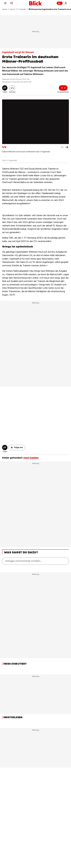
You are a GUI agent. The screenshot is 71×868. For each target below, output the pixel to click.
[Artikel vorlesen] (12, 88)
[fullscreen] (35, 122)
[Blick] (35, 3)
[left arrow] (67, 147)
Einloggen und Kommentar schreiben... (24, 561)
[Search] (12, 3)
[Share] (5, 88)
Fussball (22, 9)
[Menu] (5, 3)
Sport (13, 9)
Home (5, 9)
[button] (17, 448)
